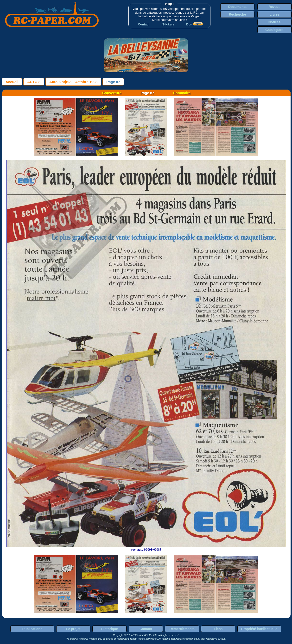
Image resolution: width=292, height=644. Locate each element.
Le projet (73, 629)
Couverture (112, 93)
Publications (32, 629)
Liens (218, 629)
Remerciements (182, 629)
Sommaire (182, 93)
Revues (274, 7)
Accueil (12, 82)
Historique (110, 629)
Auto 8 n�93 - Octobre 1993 (73, 82)
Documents (237, 7)
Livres (274, 14)
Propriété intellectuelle (259, 629)
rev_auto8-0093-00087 (146, 548)
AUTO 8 (34, 82)
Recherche (237, 14)
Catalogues (274, 30)
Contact (146, 629)
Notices (275, 22)
